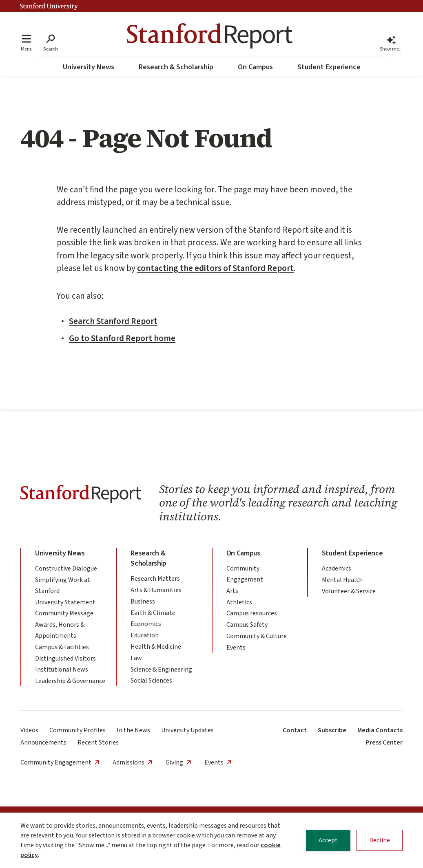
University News (89, 67)
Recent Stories (98, 742)
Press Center (384, 742)
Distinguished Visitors (65, 659)
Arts (232, 591)
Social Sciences (151, 681)
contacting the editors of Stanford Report (215, 268)
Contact (295, 730)
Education (145, 635)
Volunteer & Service (349, 591)
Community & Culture (257, 636)
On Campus (255, 67)
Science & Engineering (161, 670)
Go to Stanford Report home (122, 338)
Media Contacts (380, 730)
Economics (146, 624)
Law (136, 658)
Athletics (239, 602)
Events (236, 648)
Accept (328, 841)
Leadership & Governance (70, 681)
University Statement (65, 602)
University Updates (187, 730)
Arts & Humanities (156, 590)
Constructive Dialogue (66, 568)
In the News (133, 730)
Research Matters (155, 579)
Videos (29, 730)
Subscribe (332, 730)
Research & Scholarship (176, 67)
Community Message (64, 613)
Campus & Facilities (62, 647)
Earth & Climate (153, 613)
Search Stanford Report (113, 321)
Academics (337, 568)
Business (143, 601)
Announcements (43, 742)
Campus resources (252, 613)
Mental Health (342, 580)
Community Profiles (78, 730)
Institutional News (62, 670)
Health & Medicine (156, 647)
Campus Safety (247, 625)
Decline (380, 841)
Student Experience (329, 67)
